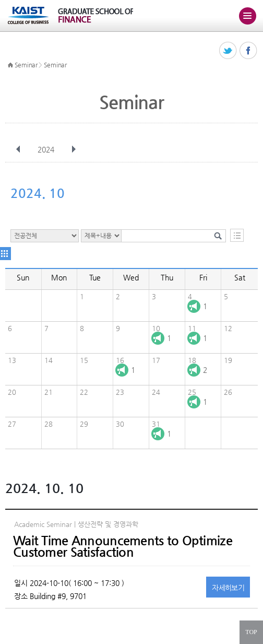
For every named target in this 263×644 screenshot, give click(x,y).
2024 (47, 149)
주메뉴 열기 (247, 16)
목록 (237, 235)
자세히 (228, 588)
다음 (74, 149)
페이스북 (249, 51)
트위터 (228, 51)
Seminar (26, 65)
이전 (18, 149)
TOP (251, 632)
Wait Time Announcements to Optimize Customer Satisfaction (123, 546)
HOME (10, 65)
